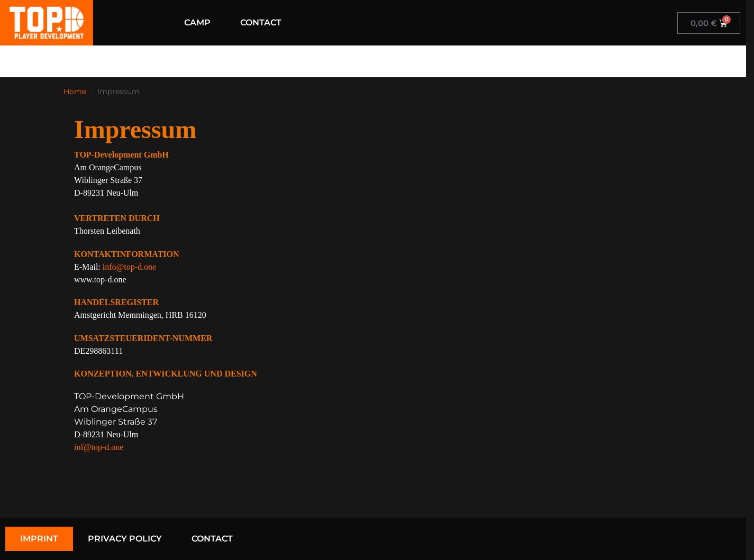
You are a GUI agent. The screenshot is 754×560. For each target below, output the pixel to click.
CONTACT (261, 22)
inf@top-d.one (99, 447)
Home (75, 91)
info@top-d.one (129, 267)
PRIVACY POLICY (125, 539)
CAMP (197, 22)
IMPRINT (39, 539)
